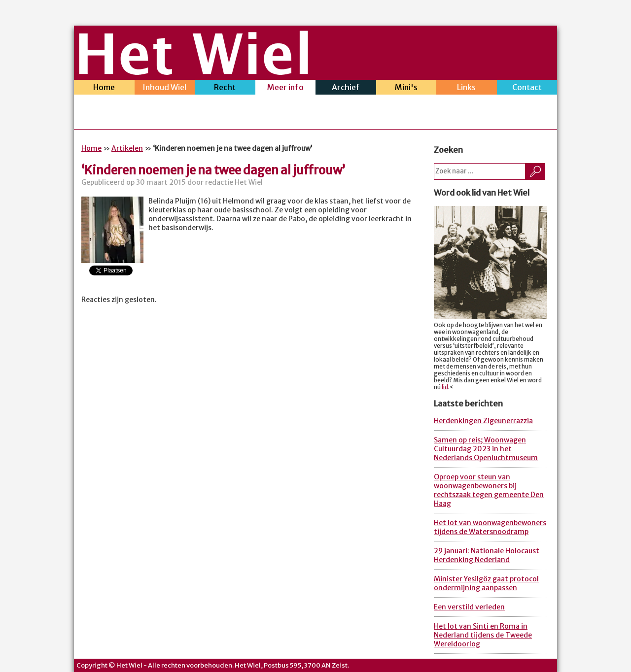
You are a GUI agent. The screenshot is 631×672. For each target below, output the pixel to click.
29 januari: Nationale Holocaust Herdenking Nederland (487, 555)
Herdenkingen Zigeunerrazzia (483, 421)
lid (445, 387)
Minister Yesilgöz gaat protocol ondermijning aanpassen (486, 583)
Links (467, 88)
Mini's (406, 88)
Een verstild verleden (469, 607)
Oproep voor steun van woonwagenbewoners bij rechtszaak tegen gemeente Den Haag (489, 490)
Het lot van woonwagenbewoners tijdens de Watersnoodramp (490, 527)
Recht (225, 88)
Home (104, 88)
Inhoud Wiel (165, 88)
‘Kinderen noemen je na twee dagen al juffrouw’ (213, 170)
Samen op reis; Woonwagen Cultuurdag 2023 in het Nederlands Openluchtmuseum (486, 449)
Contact (527, 88)
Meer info (286, 88)
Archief (346, 88)
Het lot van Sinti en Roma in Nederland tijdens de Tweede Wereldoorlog (483, 635)
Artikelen (127, 148)
